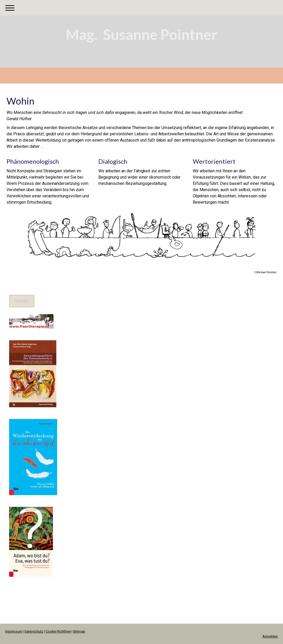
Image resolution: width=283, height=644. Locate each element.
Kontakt (22, 301)
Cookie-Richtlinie (58, 631)
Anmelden (270, 636)
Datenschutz (34, 631)
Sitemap (79, 631)
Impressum (14, 631)
